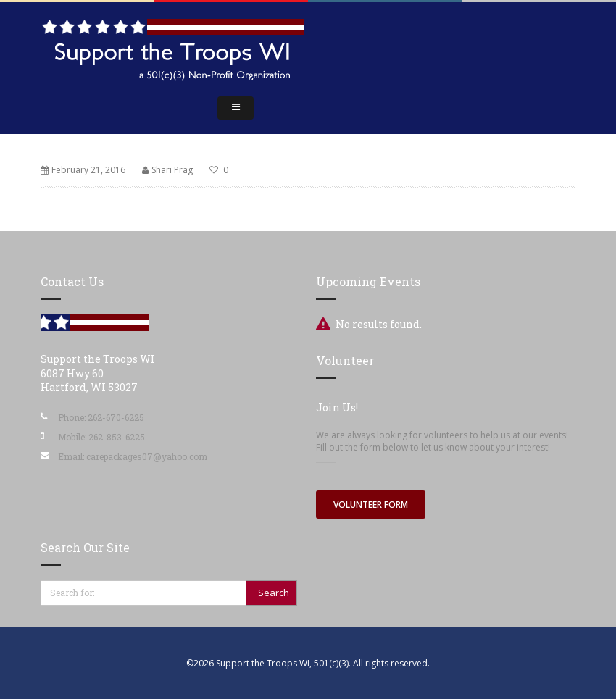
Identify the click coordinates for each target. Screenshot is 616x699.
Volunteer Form (371, 505)
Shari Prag (172, 170)
